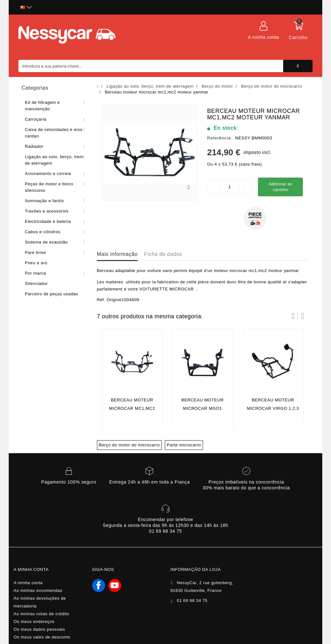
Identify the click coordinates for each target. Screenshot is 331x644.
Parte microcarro (184, 445)
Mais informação (117, 254)
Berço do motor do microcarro (129, 445)
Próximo (303, 316)
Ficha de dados (163, 254)
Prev (293, 316)
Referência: (220, 138)
